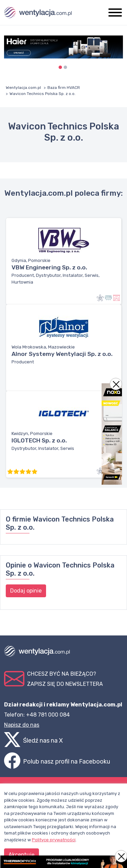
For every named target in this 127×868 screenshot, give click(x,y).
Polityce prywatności (54, 840)
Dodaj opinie (26, 591)
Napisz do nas (22, 725)
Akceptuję (22, 855)
